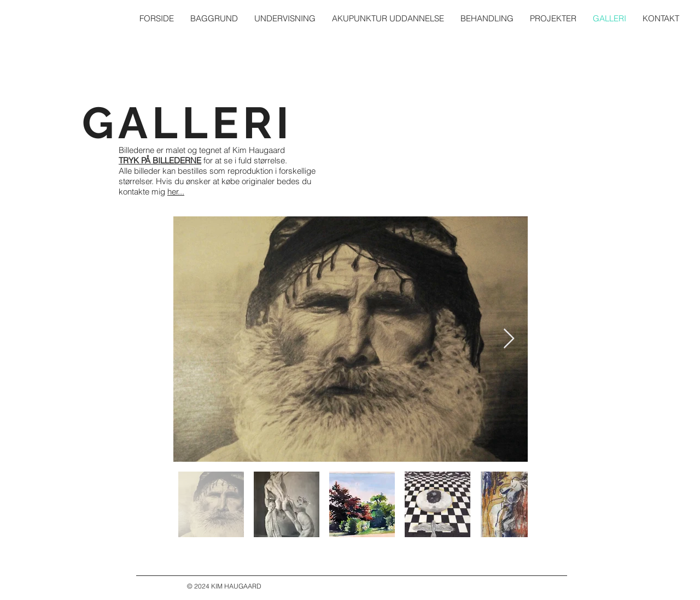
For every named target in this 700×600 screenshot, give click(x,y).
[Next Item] (509, 339)
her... (176, 192)
